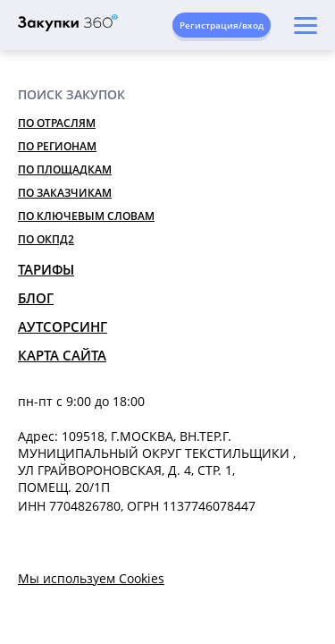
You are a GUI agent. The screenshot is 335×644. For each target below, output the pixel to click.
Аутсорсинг (63, 326)
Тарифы (46, 269)
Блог (36, 298)
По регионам (57, 146)
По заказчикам (65, 193)
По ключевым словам (86, 216)
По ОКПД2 (46, 239)
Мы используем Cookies (91, 578)
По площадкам (65, 169)
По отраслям (57, 123)
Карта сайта (62, 355)
